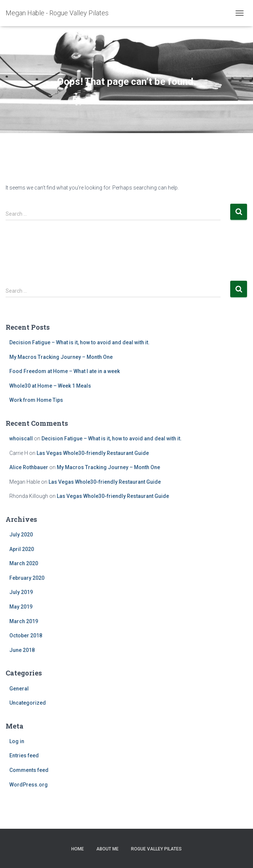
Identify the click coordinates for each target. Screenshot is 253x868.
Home (78, 849)
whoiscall (21, 438)
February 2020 (27, 578)
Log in (17, 741)
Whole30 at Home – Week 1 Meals (50, 386)
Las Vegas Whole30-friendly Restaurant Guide (93, 453)
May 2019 (21, 607)
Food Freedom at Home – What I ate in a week (65, 371)
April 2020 (22, 549)
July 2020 (21, 535)
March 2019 (24, 621)
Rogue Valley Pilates (156, 849)
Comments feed (29, 770)
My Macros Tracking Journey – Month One (61, 357)
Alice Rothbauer (29, 467)
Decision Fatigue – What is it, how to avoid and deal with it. (79, 342)
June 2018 (22, 650)
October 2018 (26, 635)
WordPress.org (29, 785)
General (19, 689)
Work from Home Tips (36, 400)
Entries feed (24, 755)
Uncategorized (28, 703)
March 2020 (24, 563)
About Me (107, 849)
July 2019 (21, 592)
